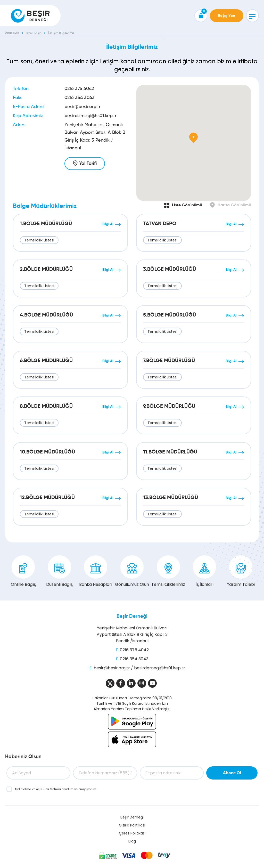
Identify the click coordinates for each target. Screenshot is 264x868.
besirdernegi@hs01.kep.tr (90, 116)
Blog (132, 841)
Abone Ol (232, 773)
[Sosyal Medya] (110, 683)
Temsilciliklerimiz (168, 571)
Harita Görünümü (234, 205)
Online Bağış (23, 571)
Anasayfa (12, 33)
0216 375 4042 (79, 89)
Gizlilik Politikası (132, 825)
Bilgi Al (108, 224)
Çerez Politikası (132, 833)
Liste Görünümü (187, 205)
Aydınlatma (23, 789)
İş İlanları (204, 571)
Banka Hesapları (96, 571)
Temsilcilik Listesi (39, 240)
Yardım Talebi (241, 571)
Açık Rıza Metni (47, 789)
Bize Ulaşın (34, 33)
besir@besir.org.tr (82, 107)
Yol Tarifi (88, 164)
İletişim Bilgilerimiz (61, 33)
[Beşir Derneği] (30, 16)
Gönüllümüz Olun (132, 571)
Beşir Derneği (132, 616)
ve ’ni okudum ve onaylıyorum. (56, 789)
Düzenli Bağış (59, 571)
